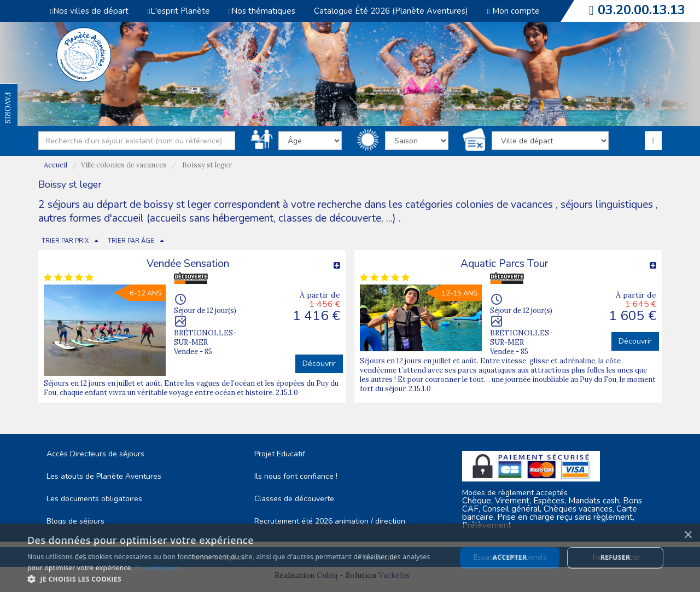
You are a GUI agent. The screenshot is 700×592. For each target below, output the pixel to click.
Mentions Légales (217, 558)
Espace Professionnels (510, 558)
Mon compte (513, 11)
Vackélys (394, 575)
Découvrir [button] (319, 364)
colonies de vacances (506, 205)
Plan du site (377, 558)
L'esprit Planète (178, 11)
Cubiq (327, 575)
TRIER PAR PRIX (65, 241)
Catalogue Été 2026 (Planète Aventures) (391, 11)
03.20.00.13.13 (641, 10)
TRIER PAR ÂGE (131, 241)
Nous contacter (617, 558)
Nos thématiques (262, 11)
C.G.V (83, 558)
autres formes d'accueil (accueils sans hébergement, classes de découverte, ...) (217, 218)
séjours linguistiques (607, 205)
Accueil (56, 165)
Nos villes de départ (89, 11)
